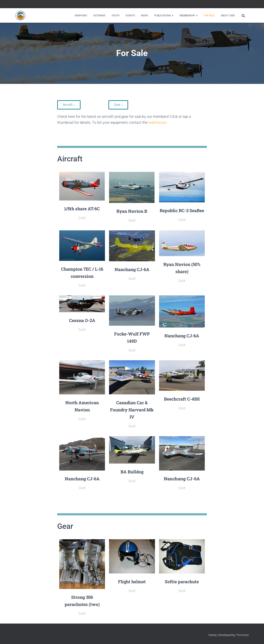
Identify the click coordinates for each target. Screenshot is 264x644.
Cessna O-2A (82, 320)
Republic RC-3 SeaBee (182, 210)
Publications (164, 16)
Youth (115, 16)
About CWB (228, 16)
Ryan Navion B (132, 211)
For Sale (209, 16)
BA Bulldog (132, 472)
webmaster (157, 122)
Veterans (99, 16)
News (145, 16)
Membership (189, 16)
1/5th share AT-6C (82, 209)
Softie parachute (182, 582)
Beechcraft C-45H (182, 399)
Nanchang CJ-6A (132, 269)
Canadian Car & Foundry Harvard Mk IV (132, 410)
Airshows (81, 16)
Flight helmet (132, 582)
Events (130, 16)
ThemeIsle (242, 635)
